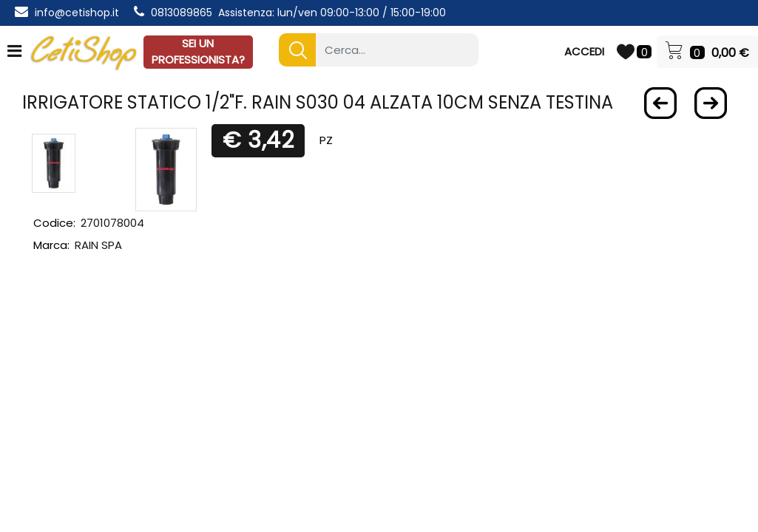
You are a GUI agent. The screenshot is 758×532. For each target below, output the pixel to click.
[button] (297, 50)
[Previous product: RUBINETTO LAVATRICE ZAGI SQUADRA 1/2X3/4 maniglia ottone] (660, 103)
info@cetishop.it (77, 13)
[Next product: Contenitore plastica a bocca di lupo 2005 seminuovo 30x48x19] (711, 103)
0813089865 (182, 13)
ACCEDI (584, 51)
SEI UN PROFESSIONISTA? (198, 52)
